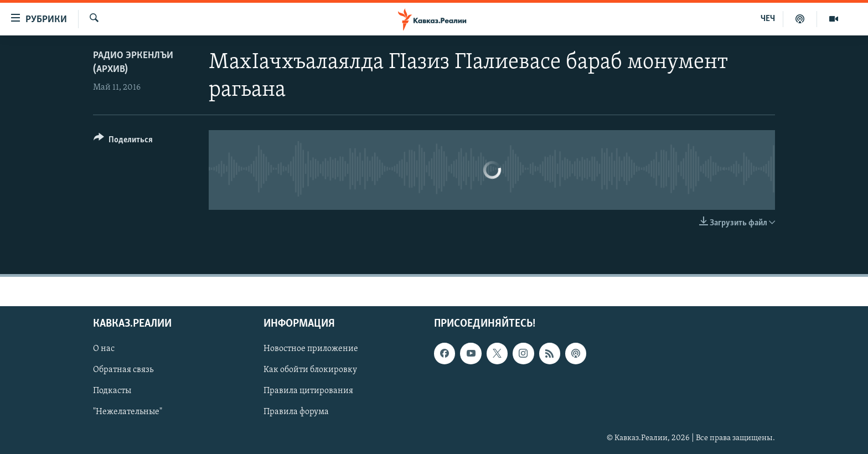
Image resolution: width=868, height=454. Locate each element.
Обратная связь (123, 370)
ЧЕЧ (768, 19)
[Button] (123, 141)
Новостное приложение (311, 349)
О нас (104, 349)
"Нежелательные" (128, 412)
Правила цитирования (308, 391)
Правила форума (296, 412)
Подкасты (112, 391)
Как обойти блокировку (310, 370)
